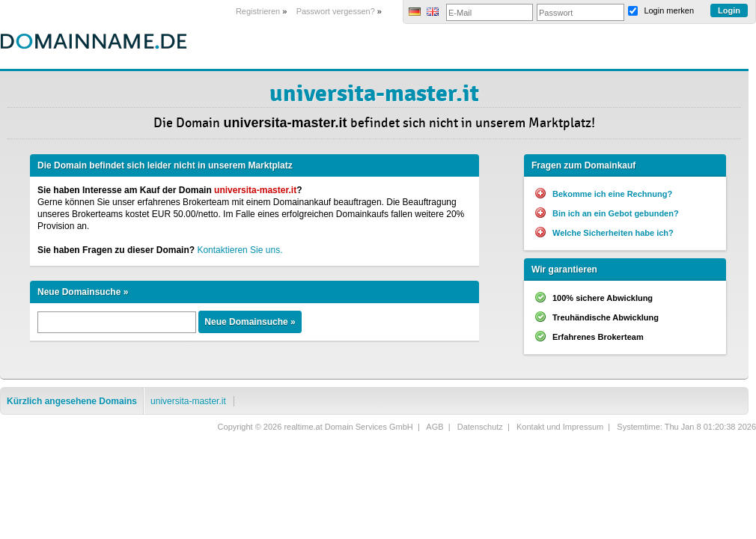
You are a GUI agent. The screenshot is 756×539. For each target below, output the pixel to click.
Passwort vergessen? (336, 11)
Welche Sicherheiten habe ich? (613, 233)
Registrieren (258, 11)
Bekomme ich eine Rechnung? (612, 194)
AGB (435, 427)
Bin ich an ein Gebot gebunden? (616, 213)
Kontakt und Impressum (560, 427)
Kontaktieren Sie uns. (240, 250)
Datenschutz (480, 427)
